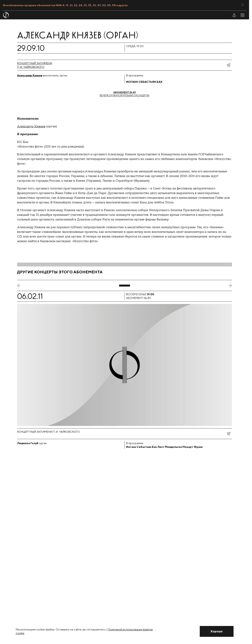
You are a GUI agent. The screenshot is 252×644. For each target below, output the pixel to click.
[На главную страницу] (104, 15)
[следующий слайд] (230, 286)
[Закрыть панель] (242, 5)
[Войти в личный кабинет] (234, 15)
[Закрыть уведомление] (217, 631)
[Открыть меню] (242, 15)
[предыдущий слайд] (19, 286)
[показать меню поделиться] (228, 65)
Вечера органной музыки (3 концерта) (125, 94)
